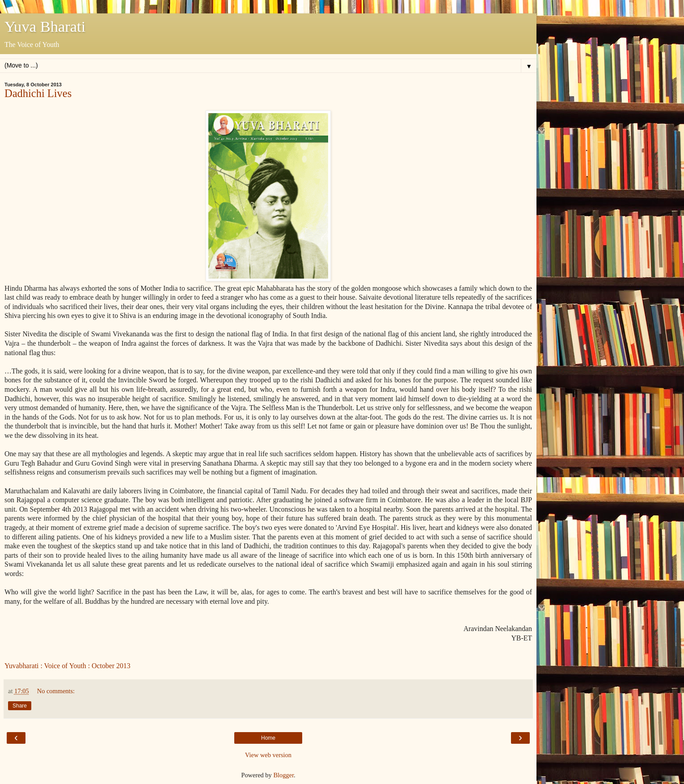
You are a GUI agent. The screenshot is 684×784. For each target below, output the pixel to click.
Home (268, 738)
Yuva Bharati (45, 26)
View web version (268, 755)
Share (20, 706)
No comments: (56, 691)
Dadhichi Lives (38, 93)
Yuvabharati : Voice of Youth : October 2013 (68, 666)
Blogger (283, 775)
